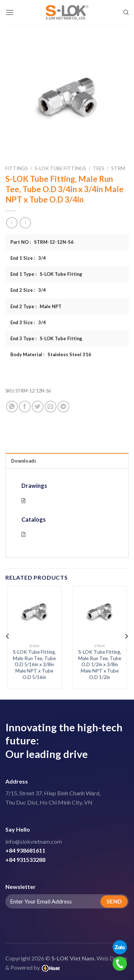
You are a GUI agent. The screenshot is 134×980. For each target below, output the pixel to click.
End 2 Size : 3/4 (28, 290)
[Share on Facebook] (25, 407)
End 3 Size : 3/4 (28, 322)
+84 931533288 (25, 860)
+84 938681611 (25, 850)
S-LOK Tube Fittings (60, 168)
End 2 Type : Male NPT (36, 306)
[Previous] (8, 636)
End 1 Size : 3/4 (28, 258)
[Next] (126, 636)
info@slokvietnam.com (34, 841)
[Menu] (10, 12)
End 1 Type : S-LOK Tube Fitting (46, 274)
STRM (118, 168)
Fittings (17, 168)
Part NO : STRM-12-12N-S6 (42, 242)
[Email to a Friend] (51, 407)
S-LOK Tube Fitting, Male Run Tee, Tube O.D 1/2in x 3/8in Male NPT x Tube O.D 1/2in (100, 665)
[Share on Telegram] (63, 407)
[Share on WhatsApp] (12, 407)
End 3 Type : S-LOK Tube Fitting (46, 338)
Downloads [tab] (24, 461)
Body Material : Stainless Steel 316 (51, 354)
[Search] (126, 12)
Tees (99, 168)
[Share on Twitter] (38, 407)
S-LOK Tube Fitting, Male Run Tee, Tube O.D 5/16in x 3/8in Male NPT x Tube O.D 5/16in (34, 665)
